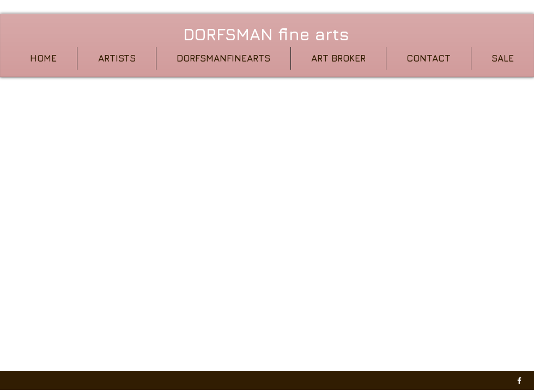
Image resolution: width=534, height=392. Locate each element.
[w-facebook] (519, 381)
